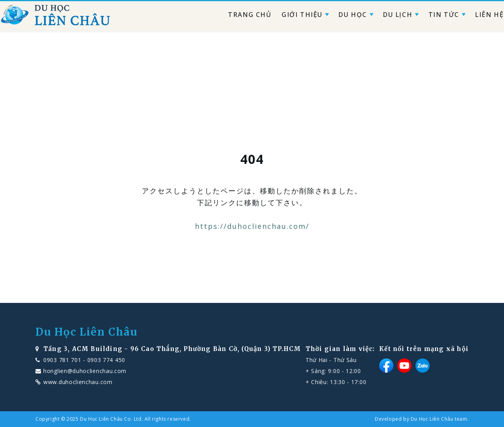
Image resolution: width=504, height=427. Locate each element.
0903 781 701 (62, 360)
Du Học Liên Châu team (439, 419)
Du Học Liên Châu (87, 332)
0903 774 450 (106, 360)
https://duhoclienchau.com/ (252, 226)
